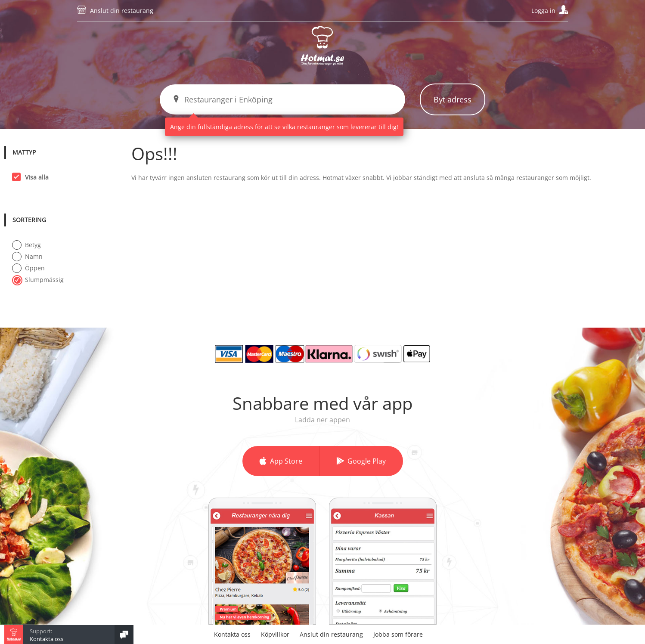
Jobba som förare (398, 634)
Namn (27, 256)
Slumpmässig (38, 279)
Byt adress (453, 99)
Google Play (367, 461)
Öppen (28, 268)
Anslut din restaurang (122, 11)
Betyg (26, 245)
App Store (286, 461)
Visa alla (34, 177)
